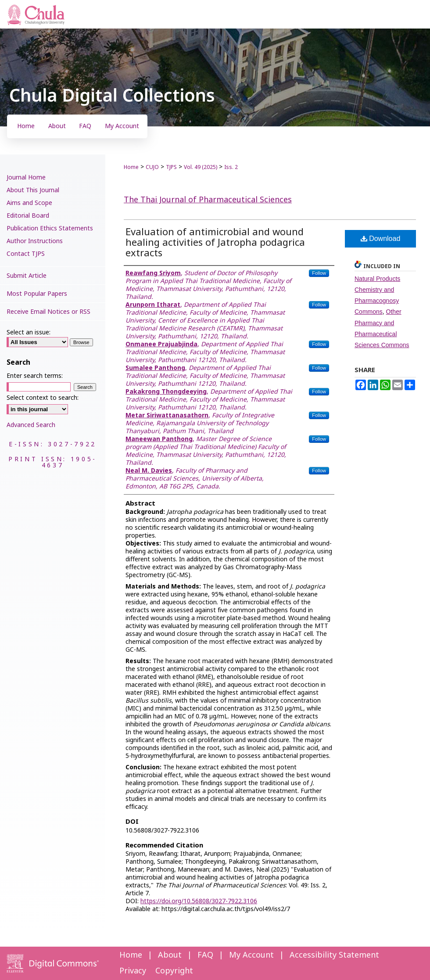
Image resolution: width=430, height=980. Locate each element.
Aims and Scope (29, 203)
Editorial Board (28, 216)
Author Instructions (35, 241)
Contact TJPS (26, 254)
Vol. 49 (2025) (201, 167)
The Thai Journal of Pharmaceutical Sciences (208, 200)
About (170, 955)
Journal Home (26, 178)
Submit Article (27, 276)
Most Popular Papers (37, 294)
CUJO (152, 167)
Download (381, 239)
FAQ (205, 955)
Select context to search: (43, 398)
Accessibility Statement (334, 955)
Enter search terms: (35, 376)
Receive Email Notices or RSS (48, 312)
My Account (251, 955)
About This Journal (33, 190)
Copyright (174, 971)
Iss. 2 (231, 167)
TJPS (171, 167)
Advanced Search (31, 425)
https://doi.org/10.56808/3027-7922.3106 (199, 901)
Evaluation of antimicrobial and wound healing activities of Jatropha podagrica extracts (215, 243)
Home (131, 167)
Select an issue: (29, 332)
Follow (319, 273)
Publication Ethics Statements (50, 228)
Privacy (133, 971)
